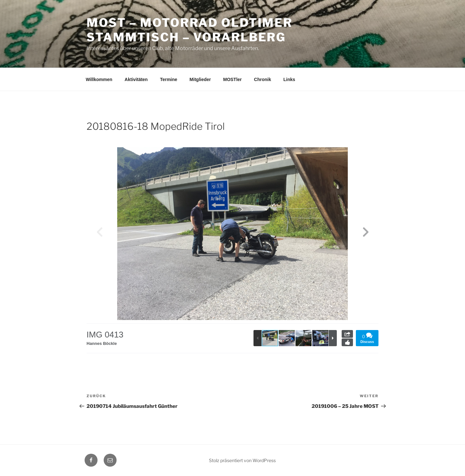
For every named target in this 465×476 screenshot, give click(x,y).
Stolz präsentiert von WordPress (242, 460)
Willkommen (99, 79)
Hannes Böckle (103, 343)
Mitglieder (200, 79)
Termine (168, 79)
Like (347, 342)
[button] (366, 234)
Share (347, 334)
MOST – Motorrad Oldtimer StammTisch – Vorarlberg (190, 30)
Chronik (263, 79)
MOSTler (232, 79)
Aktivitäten (136, 79)
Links (289, 79)
